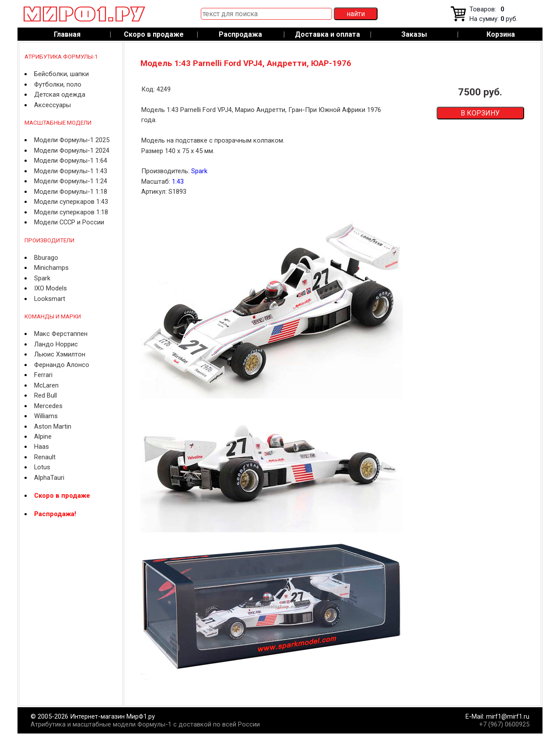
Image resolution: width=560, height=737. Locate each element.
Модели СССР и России (69, 222)
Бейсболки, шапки (61, 74)
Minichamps (51, 268)
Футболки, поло (58, 84)
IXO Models (51, 288)
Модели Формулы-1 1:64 (71, 161)
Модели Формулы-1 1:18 (71, 192)
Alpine (43, 437)
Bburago (46, 258)
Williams (46, 416)
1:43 (178, 182)
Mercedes (48, 406)
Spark (42, 278)
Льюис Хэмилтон (60, 354)
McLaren (46, 385)
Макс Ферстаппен (61, 334)
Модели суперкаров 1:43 (71, 202)
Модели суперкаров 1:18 (71, 212)
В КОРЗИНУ (480, 113)
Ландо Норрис (56, 344)
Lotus (42, 467)
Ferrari (43, 375)
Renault (45, 457)
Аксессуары (52, 105)
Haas (42, 447)
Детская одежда (60, 94)
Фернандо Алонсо (62, 365)
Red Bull (45, 395)
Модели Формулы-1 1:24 (71, 181)
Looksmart (50, 299)
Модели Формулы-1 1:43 (71, 171)
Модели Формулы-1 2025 (72, 140)
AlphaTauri (49, 478)
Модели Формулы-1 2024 (72, 150)
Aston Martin (53, 426)
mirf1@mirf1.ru (508, 716)
